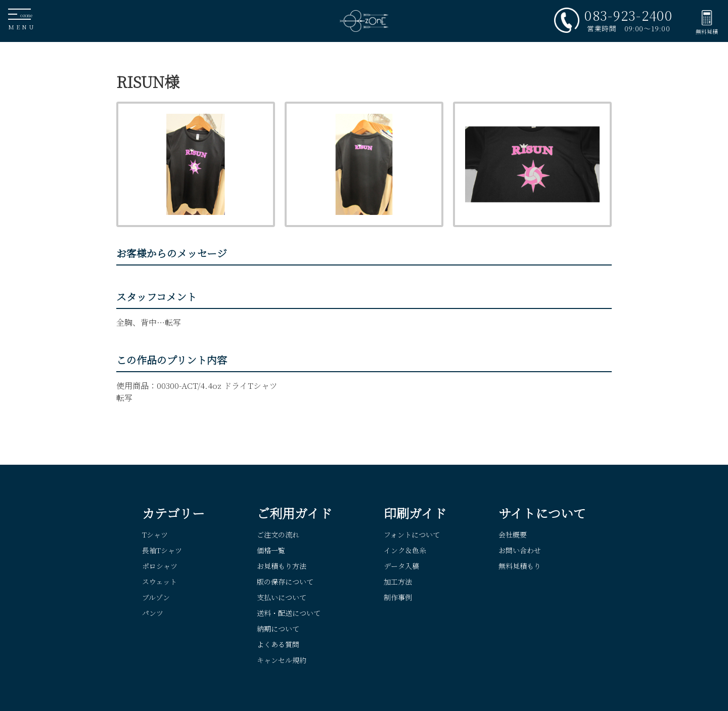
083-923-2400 (628, 15)
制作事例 (398, 597)
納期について (278, 629)
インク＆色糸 (405, 550)
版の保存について (285, 582)
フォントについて (412, 535)
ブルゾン (156, 597)
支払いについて (282, 597)
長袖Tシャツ (162, 550)
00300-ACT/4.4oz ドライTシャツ (217, 386)
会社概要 (513, 535)
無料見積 (707, 31)
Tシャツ (155, 535)
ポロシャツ (160, 566)
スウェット (160, 582)
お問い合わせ (520, 550)
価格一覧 (271, 550)
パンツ (153, 613)
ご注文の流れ (278, 535)
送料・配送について (289, 613)
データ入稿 (401, 566)
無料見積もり (520, 566)
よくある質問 (278, 644)
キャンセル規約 (282, 660)
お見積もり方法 (282, 566)
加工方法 (398, 582)
